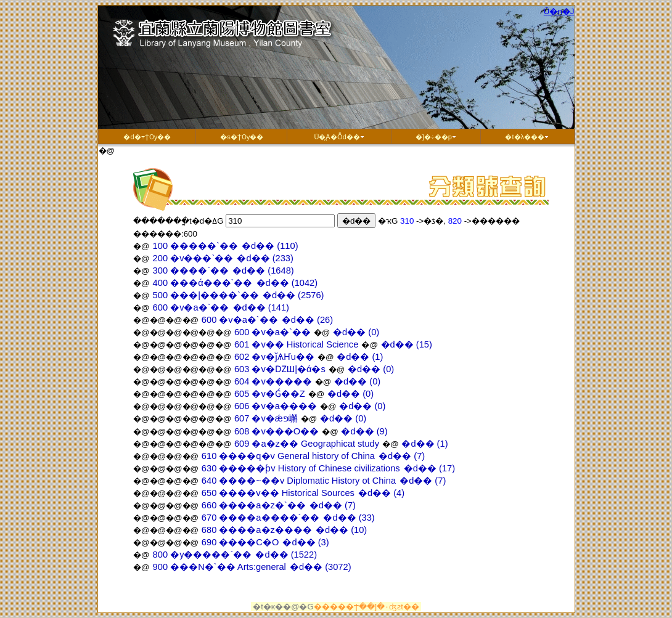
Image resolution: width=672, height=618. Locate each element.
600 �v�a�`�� (191, 307)
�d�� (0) (356, 332)
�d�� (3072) (321, 567)
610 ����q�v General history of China (289, 456)
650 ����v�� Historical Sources (279, 493)
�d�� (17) (429, 468)
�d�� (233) (265, 258)
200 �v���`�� (193, 258)
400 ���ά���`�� (203, 283)
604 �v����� (274, 381)
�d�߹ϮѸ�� (147, 137)
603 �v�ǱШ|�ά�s (281, 369)
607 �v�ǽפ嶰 (267, 418)
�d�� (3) (305, 542)
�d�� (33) (349, 518)
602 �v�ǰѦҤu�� (276, 357)
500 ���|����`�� (206, 295)
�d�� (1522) (286, 555)
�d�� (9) (364, 431)
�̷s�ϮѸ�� (242, 137)
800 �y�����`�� (203, 555)
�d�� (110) (270, 246)
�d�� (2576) (293, 295)
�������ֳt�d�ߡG (178, 221)
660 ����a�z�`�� (255, 505)
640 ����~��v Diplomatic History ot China (300, 481)
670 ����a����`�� (262, 518)
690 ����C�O (242, 542)
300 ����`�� (191, 270)
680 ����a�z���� (258, 530)
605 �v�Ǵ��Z (271, 394)
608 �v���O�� (278, 431)
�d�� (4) (381, 493)
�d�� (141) (261, 307)
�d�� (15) (407, 344)
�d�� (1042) (287, 283)
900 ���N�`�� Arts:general (219, 567)
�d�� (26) (307, 320)
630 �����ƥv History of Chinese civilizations (302, 468)
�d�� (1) (360, 357)
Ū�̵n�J (559, 11)
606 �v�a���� (277, 406)
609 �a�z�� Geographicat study (308, 444)
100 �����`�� (196, 246)
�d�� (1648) (263, 270)
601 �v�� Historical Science (297, 344)
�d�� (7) (402, 456)
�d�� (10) (341, 530)
